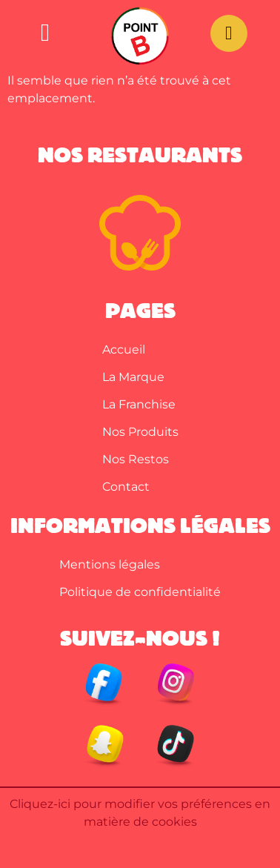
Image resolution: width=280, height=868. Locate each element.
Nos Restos (136, 459)
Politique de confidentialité (140, 592)
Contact (126, 487)
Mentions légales (110, 564)
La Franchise (139, 404)
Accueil (124, 349)
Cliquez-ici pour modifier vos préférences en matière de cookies (140, 813)
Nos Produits (140, 432)
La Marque (133, 377)
